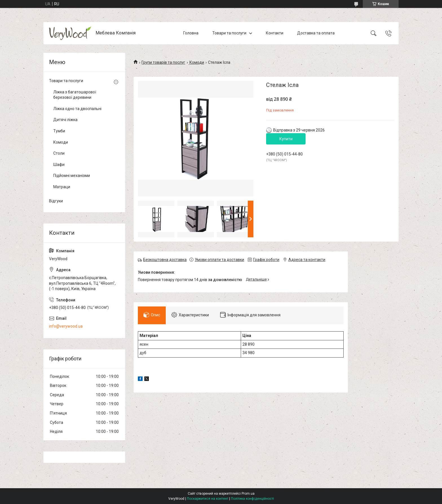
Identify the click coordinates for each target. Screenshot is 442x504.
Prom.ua (248, 494)
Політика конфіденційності (252, 499)
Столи (59, 153)
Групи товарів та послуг (163, 62)
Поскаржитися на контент (208, 499)
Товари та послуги (229, 33)
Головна (191, 33)
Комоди (197, 62)
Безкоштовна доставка (165, 260)
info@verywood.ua (66, 326)
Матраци (62, 187)
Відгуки (56, 201)
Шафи (59, 165)
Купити (286, 139)
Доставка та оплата (316, 33)
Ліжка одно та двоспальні (77, 109)
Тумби (59, 131)
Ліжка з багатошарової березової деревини (75, 95)
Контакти (275, 33)
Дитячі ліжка (65, 120)
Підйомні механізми (72, 176)
